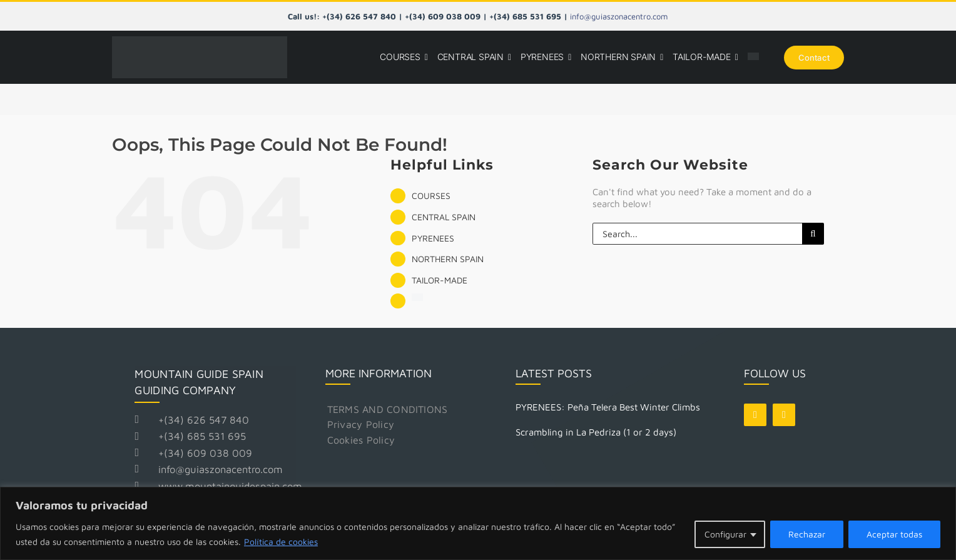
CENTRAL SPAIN (444, 217)
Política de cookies (281, 542)
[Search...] (697, 234)
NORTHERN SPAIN (448, 259)
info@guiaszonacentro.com (619, 16)
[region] (478, 523)
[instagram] (784, 415)
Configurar (725, 534)
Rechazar (807, 534)
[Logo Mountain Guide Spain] (200, 41)
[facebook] (755, 415)
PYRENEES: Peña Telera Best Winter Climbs (608, 407)
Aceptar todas (894, 534)
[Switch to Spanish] (753, 57)
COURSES (431, 196)
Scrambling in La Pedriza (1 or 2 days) (596, 432)
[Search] (813, 234)
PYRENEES (433, 238)
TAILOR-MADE (440, 280)
